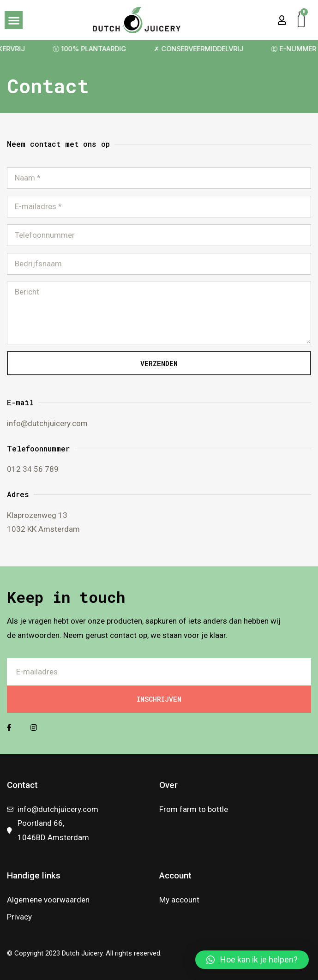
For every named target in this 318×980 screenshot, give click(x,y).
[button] (14, 20)
